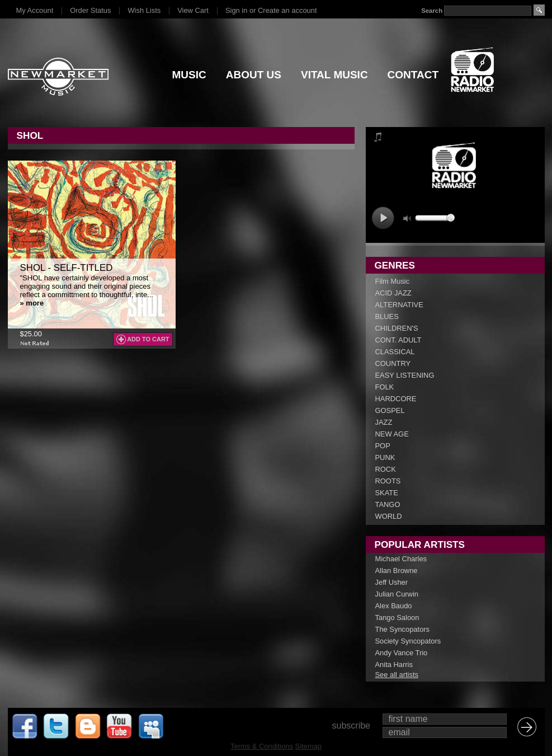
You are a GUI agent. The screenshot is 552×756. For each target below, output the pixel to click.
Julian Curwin (397, 594)
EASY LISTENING (405, 375)
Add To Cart (148, 339)
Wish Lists (144, 10)
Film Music (393, 281)
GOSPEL (390, 410)
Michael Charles (401, 559)
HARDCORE (396, 399)
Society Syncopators (408, 641)
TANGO (388, 504)
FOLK (385, 387)
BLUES (387, 316)
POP (383, 446)
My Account (35, 10)
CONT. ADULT (398, 340)
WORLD (389, 516)
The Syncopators (403, 629)
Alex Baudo (394, 606)
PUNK (385, 457)
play (383, 218)
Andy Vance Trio (402, 653)
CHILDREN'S (397, 328)
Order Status (90, 10)
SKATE (387, 493)
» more (32, 303)
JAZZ (384, 422)
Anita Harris (394, 665)
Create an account (287, 10)
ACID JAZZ (393, 293)
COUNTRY (393, 363)
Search (432, 11)
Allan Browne (397, 570)
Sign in (236, 10)
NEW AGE (392, 434)
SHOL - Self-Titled (67, 268)
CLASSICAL (395, 352)
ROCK (386, 469)
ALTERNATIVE (399, 305)
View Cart (193, 10)
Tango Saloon (397, 618)
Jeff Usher (392, 582)
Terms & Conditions (262, 746)
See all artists (397, 675)
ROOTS (388, 481)
